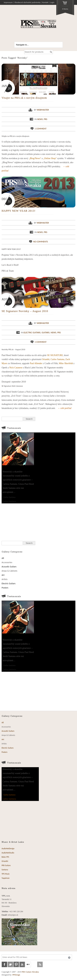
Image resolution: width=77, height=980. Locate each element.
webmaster (43, 110)
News (40, 119)
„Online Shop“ (50, 158)
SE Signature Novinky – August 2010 (25, 311)
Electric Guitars (32, 333)
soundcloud (34, 964)
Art (3, 575)
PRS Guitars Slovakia (30, 972)
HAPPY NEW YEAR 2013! (19, 211)
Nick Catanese (16, 368)
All (3, 558)
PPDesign (16, 975)
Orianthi (46, 359)
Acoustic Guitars (9, 567)
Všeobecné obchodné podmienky (27, 2)
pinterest (16, 964)
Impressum (8, 2)
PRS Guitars (6, 865)
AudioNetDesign (8, 849)
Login (52, 2)
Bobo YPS (5, 857)
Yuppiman (6, 878)
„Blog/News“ (35, 158)
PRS (46, 119)
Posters (5, 588)
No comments (41, 242)
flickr (28, 964)
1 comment (41, 129)
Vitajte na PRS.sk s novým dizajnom (24, 98)
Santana (5, 870)
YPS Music (6, 874)
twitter (10, 964)
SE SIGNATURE (55, 355)
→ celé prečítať (65, 408)
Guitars (46, 333)
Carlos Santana (57, 359)
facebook (4, 964)
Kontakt (45, 2)
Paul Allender (36, 363)
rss (40, 964)
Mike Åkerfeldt (66, 363)
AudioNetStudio (8, 853)
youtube (22, 964)
